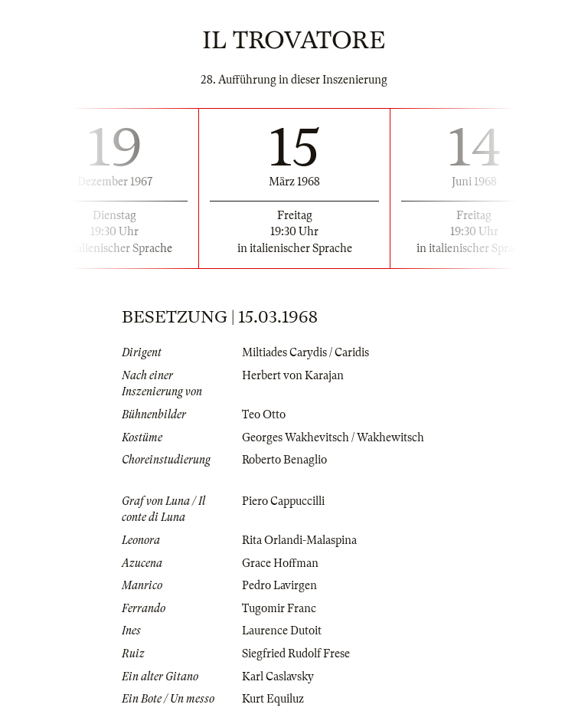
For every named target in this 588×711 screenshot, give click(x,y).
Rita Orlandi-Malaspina (299, 540)
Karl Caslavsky (278, 677)
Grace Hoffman (280, 563)
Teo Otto (264, 414)
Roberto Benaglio (284, 460)
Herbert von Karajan (293, 375)
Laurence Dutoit (282, 631)
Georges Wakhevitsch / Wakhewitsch (333, 437)
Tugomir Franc (279, 608)
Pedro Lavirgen (279, 585)
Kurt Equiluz (273, 699)
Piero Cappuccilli (283, 501)
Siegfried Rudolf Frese (296, 654)
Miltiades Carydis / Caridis (305, 352)
